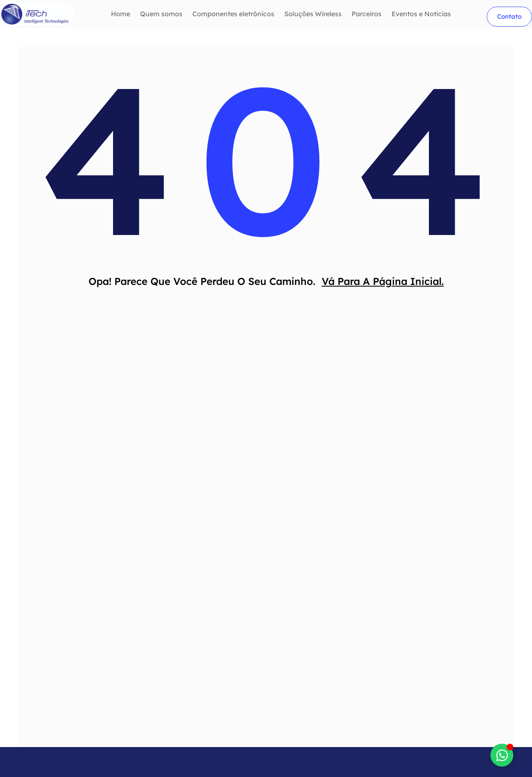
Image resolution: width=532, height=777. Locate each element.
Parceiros (367, 14)
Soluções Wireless (313, 14)
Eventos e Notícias (421, 14)
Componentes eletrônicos (233, 14)
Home (121, 14)
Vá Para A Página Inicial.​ (383, 283)
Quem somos (161, 14)
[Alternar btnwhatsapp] (502, 755)
